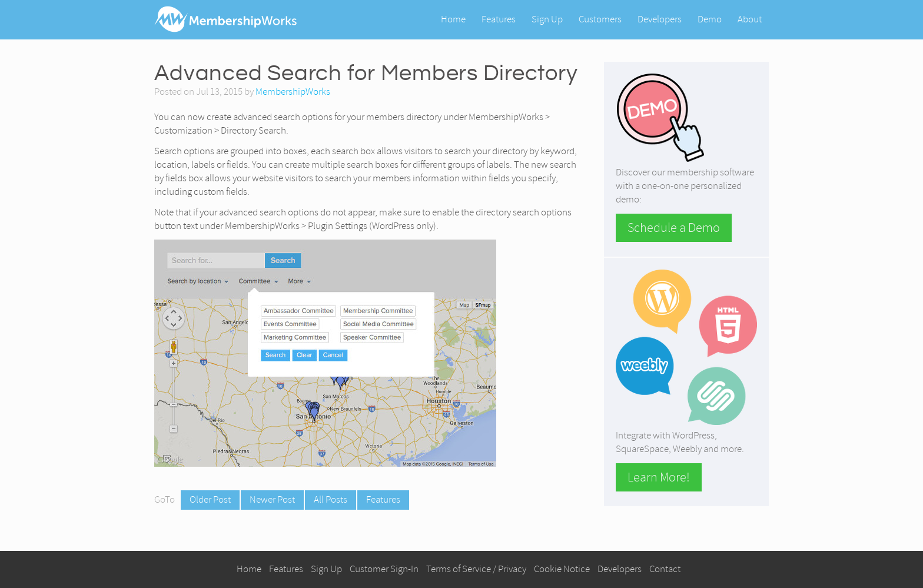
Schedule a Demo (674, 228)
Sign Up (547, 19)
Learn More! (659, 477)
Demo (710, 19)
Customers (600, 19)
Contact (665, 569)
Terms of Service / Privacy (476, 569)
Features (499, 19)
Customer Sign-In (384, 569)
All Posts (331, 499)
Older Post (210, 499)
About (750, 19)
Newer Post (272, 499)
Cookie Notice (562, 569)
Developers (660, 19)
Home (453, 19)
